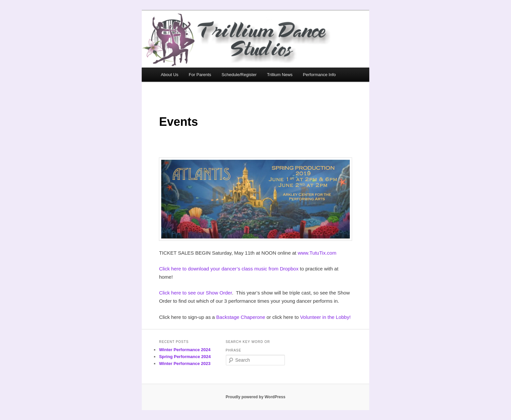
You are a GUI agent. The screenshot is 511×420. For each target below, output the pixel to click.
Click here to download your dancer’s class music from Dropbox (229, 269)
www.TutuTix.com (317, 253)
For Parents (200, 75)
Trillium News (280, 75)
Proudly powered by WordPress (255, 397)
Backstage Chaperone (241, 317)
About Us (170, 75)
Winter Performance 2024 (185, 350)
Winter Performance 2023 (185, 364)
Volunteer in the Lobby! (325, 317)
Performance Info (319, 75)
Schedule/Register (239, 75)
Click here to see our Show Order (195, 293)
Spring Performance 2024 (185, 357)
